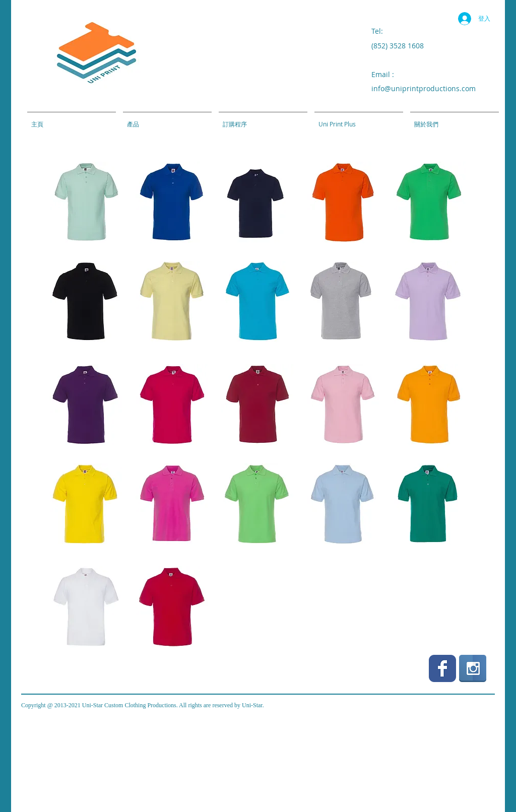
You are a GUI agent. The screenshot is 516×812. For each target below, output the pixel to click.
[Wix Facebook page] (442, 668)
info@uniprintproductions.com (424, 88)
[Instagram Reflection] (473, 668)
